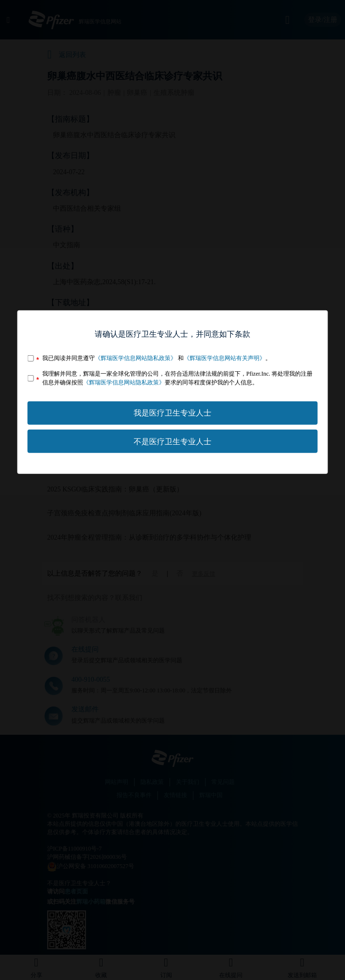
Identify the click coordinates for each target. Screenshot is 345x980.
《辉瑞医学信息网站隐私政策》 (136, 358)
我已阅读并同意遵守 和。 (157, 358)
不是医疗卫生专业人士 (172, 441)
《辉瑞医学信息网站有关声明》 (224, 358)
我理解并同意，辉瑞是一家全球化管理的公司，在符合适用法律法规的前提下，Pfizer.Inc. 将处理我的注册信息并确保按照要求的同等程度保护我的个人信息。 (177, 378)
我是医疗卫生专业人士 (172, 413)
